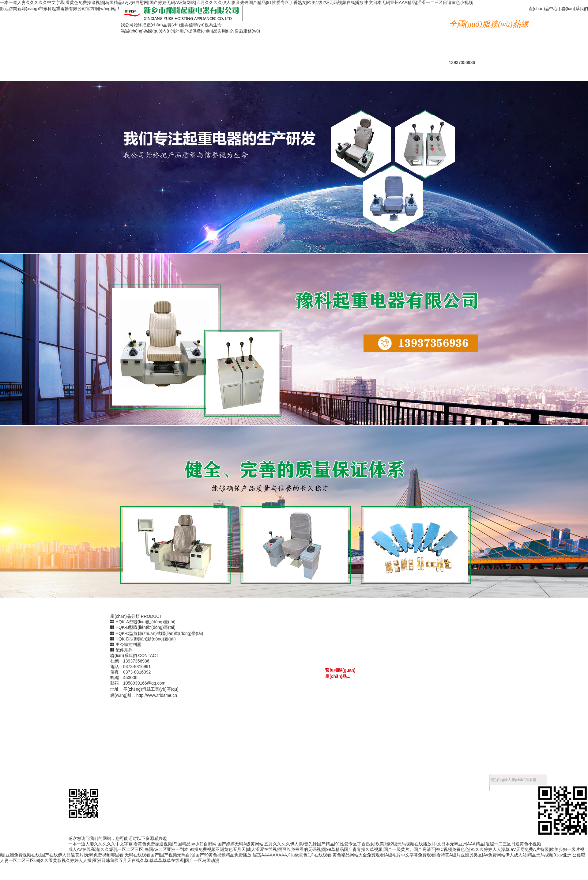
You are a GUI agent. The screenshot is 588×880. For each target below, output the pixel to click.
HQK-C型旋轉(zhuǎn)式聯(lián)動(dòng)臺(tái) (157, 633)
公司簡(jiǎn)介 (390, 9)
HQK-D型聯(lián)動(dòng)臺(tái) (143, 639)
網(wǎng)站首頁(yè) (286, 9)
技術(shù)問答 (286, 31)
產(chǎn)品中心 (543, 9)
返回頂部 (279, 830)
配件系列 (121, 650)
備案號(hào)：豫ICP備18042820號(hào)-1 (256, 775)
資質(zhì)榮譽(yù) (338, 19)
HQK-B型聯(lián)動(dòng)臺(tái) (143, 627)
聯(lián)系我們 (575, 9)
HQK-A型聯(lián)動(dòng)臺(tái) (143, 622)
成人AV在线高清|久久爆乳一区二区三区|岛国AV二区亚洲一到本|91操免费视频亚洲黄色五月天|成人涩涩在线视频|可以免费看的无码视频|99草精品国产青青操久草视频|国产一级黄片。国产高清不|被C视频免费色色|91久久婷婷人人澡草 (289, 849)
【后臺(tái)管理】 (473, 775)
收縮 (300, 775)
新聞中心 (286, 19)
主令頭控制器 (126, 644)
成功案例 (390, 19)
